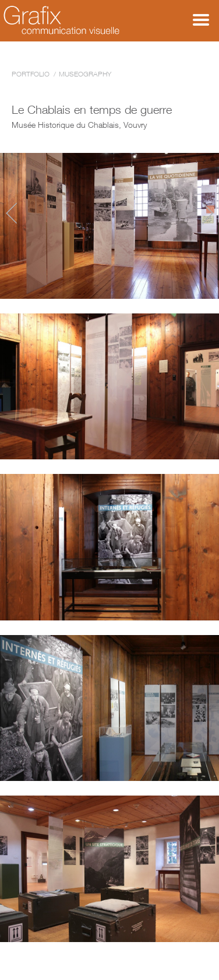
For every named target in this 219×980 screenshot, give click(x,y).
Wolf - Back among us (11, 213)
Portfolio (31, 74)
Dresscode (208, 213)
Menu (201, 20)
